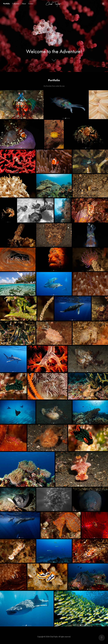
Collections (16, 4)
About (24, 4)
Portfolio (6, 4)
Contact (31, 4)
